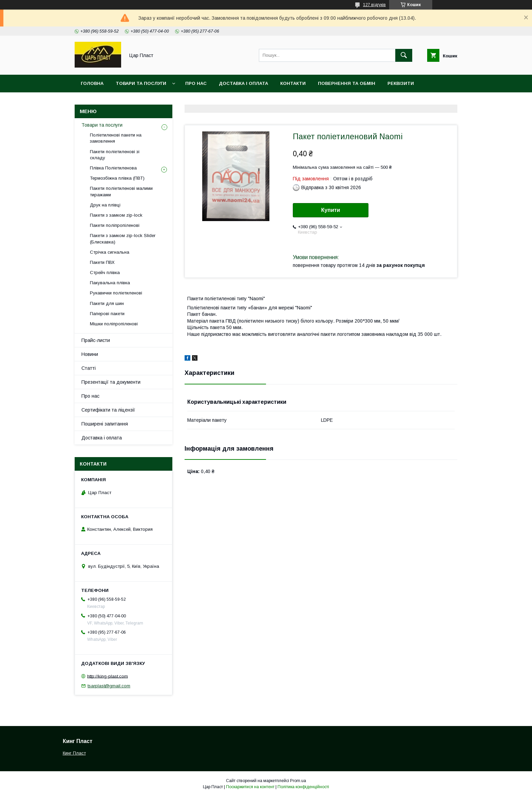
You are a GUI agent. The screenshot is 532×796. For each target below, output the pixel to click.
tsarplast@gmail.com (109, 686)
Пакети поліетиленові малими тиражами (121, 191)
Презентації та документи (111, 382)
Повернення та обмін (347, 83)
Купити (331, 210)
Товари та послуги (141, 83)
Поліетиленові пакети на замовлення (116, 138)
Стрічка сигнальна (110, 252)
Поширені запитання (105, 424)
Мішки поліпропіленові (114, 324)
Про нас (196, 83)
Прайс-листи (96, 340)
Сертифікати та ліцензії (108, 410)
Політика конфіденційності (303, 787)
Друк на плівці (105, 205)
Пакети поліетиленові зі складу (115, 155)
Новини (90, 354)
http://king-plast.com (108, 676)
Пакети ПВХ (102, 262)
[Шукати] (404, 55)
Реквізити (401, 83)
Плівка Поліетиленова (113, 168)
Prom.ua (298, 781)
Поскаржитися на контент (250, 787)
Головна (92, 83)
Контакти (293, 83)
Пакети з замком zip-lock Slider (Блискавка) (123, 239)
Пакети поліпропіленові (115, 225)
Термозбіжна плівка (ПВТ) (117, 178)
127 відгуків (374, 5)
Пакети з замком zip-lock (116, 215)
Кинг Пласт (74, 753)
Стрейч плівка (105, 273)
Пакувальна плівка (110, 283)
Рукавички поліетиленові (116, 293)
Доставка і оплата (243, 83)
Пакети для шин (107, 303)
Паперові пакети (107, 314)
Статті (89, 368)
